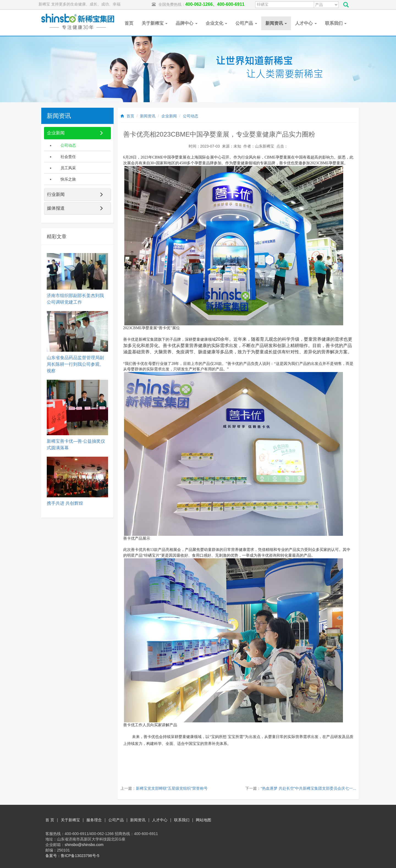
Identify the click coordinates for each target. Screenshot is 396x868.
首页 (129, 23)
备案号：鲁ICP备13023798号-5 (72, 856)
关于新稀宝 (155, 23)
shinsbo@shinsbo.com (84, 845)
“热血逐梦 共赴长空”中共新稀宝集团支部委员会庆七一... (308, 788)
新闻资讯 (276, 23)
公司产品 (246, 23)
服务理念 (94, 820)
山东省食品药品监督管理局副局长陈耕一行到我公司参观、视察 (75, 364)
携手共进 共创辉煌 (65, 503)
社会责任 (68, 157)
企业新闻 (169, 116)
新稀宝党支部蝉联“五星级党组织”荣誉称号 (172, 788)
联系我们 (336, 23)
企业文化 (216, 23)
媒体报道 (56, 208)
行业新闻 (56, 194)
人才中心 (306, 23)
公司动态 (191, 116)
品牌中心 (186, 23)
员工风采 (68, 168)
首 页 (50, 820)
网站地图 (204, 820)
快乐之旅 (68, 179)
